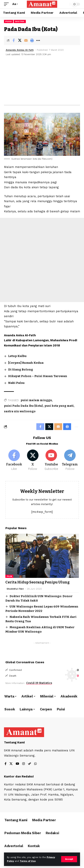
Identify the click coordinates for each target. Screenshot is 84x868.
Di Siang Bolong (21, 370)
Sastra (20, 21)
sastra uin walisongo (20, 411)
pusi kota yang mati (59, 406)
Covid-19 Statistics (39, 683)
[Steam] (29, 764)
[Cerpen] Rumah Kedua (26, 363)
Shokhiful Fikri (15, 589)
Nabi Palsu (16, 383)
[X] (33, 460)
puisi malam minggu (36, 400)
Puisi (9, 21)
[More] (38, 40)
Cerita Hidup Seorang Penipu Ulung (37, 582)
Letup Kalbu (17, 356)
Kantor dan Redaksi (19, 776)
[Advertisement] (42, 81)
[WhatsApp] (35, 764)
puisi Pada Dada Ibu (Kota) (23, 406)
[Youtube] (51, 460)
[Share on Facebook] (14, 40)
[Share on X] (20, 40)
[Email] (26, 40)
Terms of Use (28, 861)
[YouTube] (17, 764)
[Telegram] (70, 460)
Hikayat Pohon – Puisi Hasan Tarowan (38, 376)
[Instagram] (24, 764)
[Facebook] (14, 460)
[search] (66, 4)
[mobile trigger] (7, 4)
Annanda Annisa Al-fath (20, 50)
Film (9, 576)
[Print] (32, 40)
